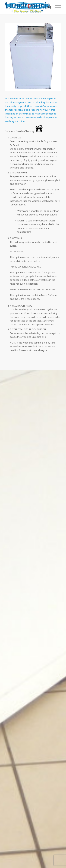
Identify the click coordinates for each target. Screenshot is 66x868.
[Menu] (56, 7)
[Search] (48, 7)
